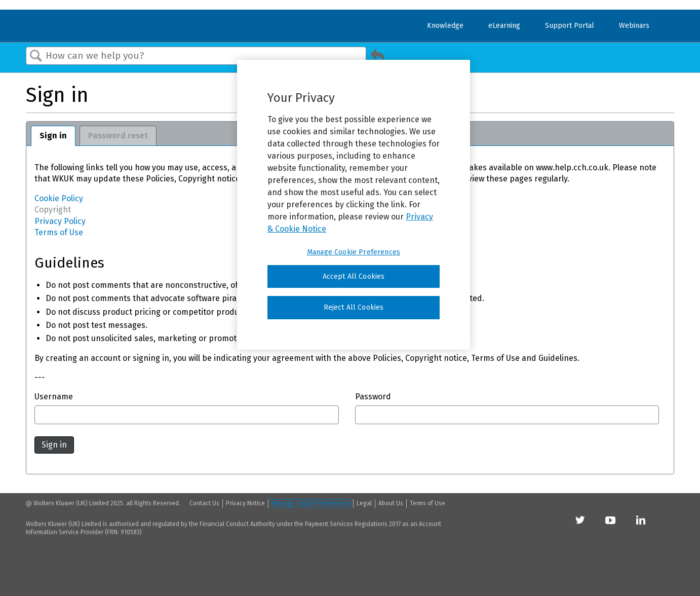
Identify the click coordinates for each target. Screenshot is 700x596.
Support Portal (570, 26)
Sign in (53, 136)
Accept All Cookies (354, 276)
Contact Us (204, 503)
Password (373, 397)
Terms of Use (59, 232)
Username (54, 397)
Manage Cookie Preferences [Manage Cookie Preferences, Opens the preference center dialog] (354, 252)
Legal (364, 503)
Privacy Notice (245, 503)
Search (36, 56)
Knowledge (445, 26)
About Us (391, 503)
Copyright (53, 210)
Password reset (118, 136)
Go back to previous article (377, 58)
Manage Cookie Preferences (311, 503)
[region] (354, 205)
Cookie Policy (59, 198)
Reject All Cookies (354, 307)
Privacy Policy (60, 221)
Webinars (634, 26)
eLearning (504, 26)
